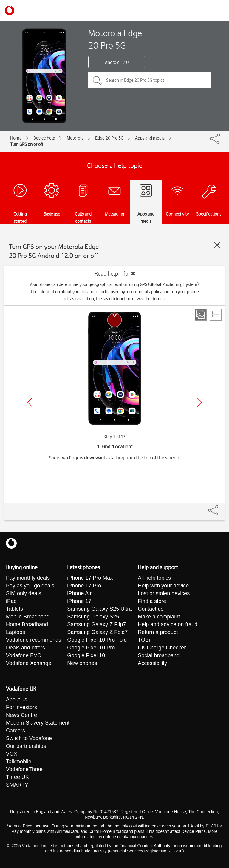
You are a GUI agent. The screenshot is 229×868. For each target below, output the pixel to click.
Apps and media (150, 138)
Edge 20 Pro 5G (109, 138)
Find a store (152, 601)
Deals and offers (25, 648)
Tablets (14, 609)
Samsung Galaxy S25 (93, 617)
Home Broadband (27, 624)
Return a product (158, 632)
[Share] (220, 507)
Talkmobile (19, 762)
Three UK (17, 777)
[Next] (199, 402)
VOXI (12, 754)
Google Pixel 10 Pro (91, 648)
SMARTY (17, 785)
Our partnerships (26, 746)
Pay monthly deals (28, 578)
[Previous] (30, 402)
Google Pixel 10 (86, 655)
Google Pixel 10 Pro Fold (97, 640)
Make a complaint (159, 617)
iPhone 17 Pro (84, 586)
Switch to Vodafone (29, 738)
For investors (21, 707)
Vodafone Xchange (29, 663)
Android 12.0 (117, 62)
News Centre (21, 715)
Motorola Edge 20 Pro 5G (115, 39)
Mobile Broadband (28, 617)
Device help (44, 138)
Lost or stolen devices (164, 593)
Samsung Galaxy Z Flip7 (96, 624)
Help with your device (163, 586)
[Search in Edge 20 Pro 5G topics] (150, 80)
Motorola (75, 138)
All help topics (154, 578)
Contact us (151, 609)
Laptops (16, 632)
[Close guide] (217, 245)
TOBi (144, 640)
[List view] (216, 315)
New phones (82, 663)
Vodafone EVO (24, 655)
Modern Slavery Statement (38, 723)
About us (17, 700)
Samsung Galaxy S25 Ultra (99, 609)
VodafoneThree (24, 769)
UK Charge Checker (162, 648)
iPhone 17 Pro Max (90, 578)
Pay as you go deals (30, 586)
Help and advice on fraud (168, 624)
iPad (11, 601)
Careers (16, 731)
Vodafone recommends (34, 640)
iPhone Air (79, 593)
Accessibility (152, 663)
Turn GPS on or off (27, 144)
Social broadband (159, 655)
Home (16, 138)
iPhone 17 (79, 601)
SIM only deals (24, 593)
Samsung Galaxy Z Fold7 (97, 632)
